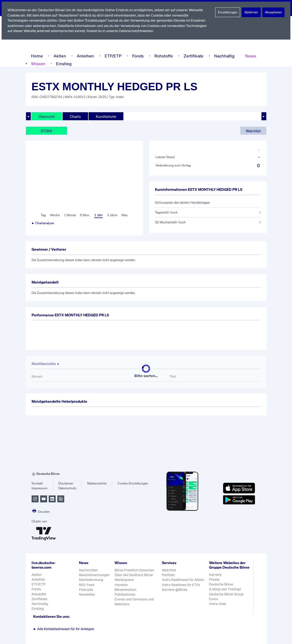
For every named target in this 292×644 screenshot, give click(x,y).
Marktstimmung (91, 580)
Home (37, 56)
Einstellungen (227, 12)
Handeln (121, 585)
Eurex (214, 604)
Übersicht (46, 116)
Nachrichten (88, 570)
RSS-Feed (87, 585)
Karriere (215, 579)
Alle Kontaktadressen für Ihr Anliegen (64, 629)
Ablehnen (251, 12)
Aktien (59, 56)
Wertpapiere (124, 580)
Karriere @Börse (175, 590)
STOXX (47, 131)
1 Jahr (98, 215)
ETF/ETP (112, 56)
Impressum (39, 488)
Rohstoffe (163, 56)
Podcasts (86, 590)
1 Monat (69, 215)
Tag (42, 215)
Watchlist (253, 131)
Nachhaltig (223, 56)
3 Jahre (112, 215)
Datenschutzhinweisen (138, 31)
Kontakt (37, 483)
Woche (54, 215)
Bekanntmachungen (94, 575)
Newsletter (87, 594)
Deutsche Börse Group (227, 598)
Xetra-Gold (217, 608)
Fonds (137, 56)
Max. (125, 215)
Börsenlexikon (126, 590)
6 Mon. (84, 215)
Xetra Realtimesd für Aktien (183, 580)
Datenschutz (67, 488)
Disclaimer (66, 483)
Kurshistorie (105, 116)
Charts (75, 116)
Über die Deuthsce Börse (134, 575)
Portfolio (168, 575)
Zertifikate (192, 56)
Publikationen (125, 594)
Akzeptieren (273, 12)
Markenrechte (97, 483)
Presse (214, 584)
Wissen (38, 63)
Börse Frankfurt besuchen (135, 570)
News (249, 56)
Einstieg (63, 63)
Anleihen (84, 56)
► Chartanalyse (43, 223)
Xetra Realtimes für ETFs (181, 585)
